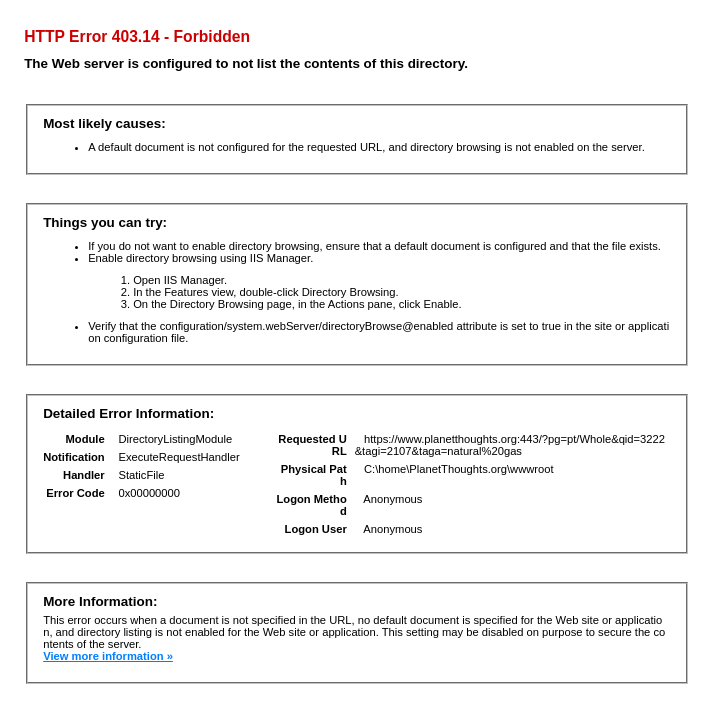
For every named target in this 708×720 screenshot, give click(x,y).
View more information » (108, 656)
